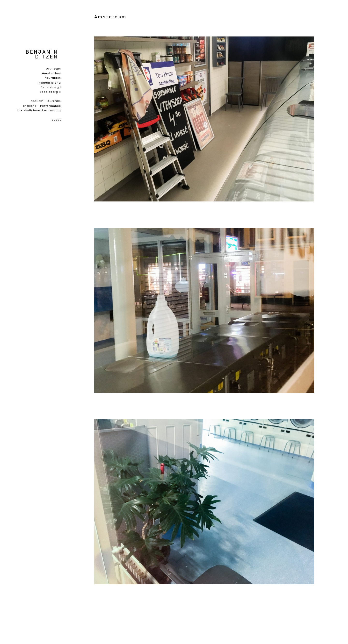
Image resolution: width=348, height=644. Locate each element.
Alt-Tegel (54, 69)
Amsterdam (51, 73)
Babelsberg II (50, 92)
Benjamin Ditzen (42, 54)
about (56, 120)
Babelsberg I (51, 87)
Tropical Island (49, 83)
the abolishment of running (39, 110)
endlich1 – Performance (42, 106)
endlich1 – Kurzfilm (46, 101)
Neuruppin (53, 78)
